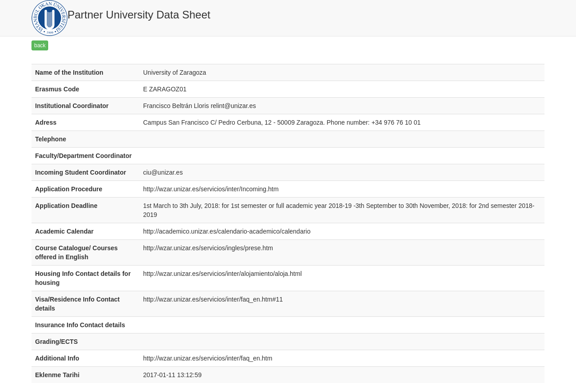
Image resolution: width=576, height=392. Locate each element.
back (40, 45)
